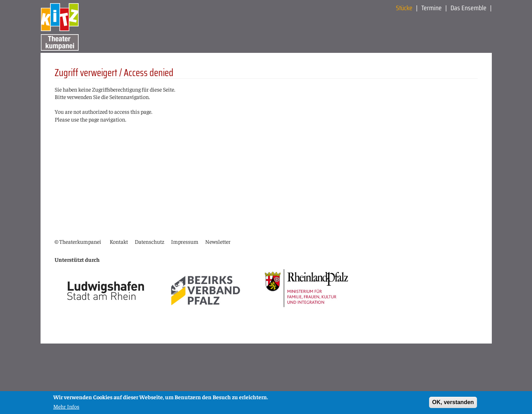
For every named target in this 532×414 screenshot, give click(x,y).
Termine (432, 8)
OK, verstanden (453, 404)
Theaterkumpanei (80, 241)
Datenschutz (149, 241)
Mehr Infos (66, 407)
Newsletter (218, 241)
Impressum (185, 241)
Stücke (404, 8)
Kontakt (119, 241)
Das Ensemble (469, 8)
